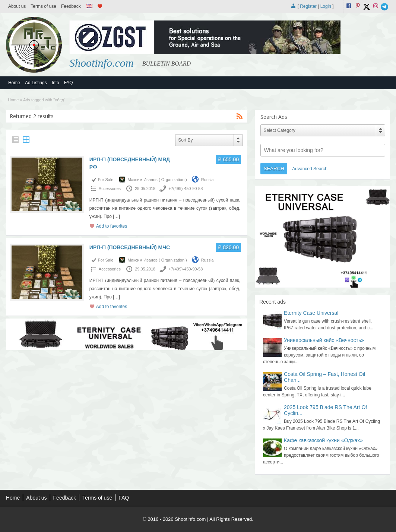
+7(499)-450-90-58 (186, 189)
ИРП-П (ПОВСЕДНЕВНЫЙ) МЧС (130, 247)
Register (308, 6)
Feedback (71, 6)
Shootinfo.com (102, 63)
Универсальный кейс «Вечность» (324, 340)
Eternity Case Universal (311, 313)
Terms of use (43, 6)
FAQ (69, 83)
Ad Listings (36, 83)
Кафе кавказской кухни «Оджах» (323, 440)
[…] (116, 216)
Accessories (110, 189)
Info (56, 83)
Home (14, 83)
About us (17, 6)
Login (326, 6)
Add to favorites (112, 226)
